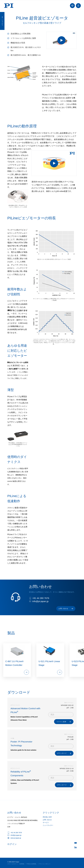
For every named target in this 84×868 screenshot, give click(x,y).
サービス (46, 822)
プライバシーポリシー (45, 864)
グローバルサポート (13, 864)
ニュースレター (48, 825)
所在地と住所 (47, 817)
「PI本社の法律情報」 (31, 864)
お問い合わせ (47, 820)
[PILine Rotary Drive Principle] (54, 163)
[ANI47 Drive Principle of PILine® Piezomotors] (61, 40)
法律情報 (22, 864)
